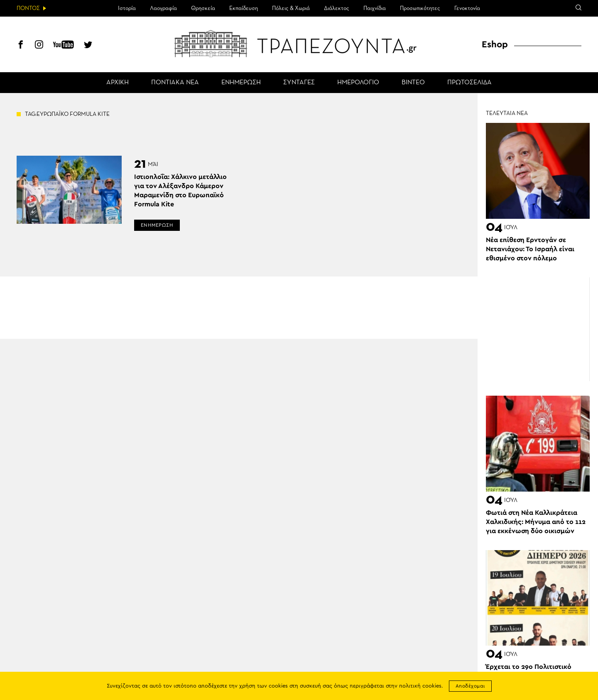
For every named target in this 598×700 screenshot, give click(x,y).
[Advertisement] (538, 329)
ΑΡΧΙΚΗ (118, 83)
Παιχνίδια (375, 8)
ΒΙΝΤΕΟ (413, 83)
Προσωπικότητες (420, 8)
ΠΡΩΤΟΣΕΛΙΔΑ (469, 83)
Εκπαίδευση (244, 8)
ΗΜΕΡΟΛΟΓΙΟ (358, 83)
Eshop (495, 44)
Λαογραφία (163, 8)
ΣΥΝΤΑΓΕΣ (299, 83)
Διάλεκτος (337, 8)
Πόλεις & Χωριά (291, 8)
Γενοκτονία (467, 8)
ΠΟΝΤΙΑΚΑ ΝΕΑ (175, 83)
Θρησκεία (203, 8)
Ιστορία (127, 8)
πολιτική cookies (420, 686)
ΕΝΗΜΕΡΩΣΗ (241, 83)
